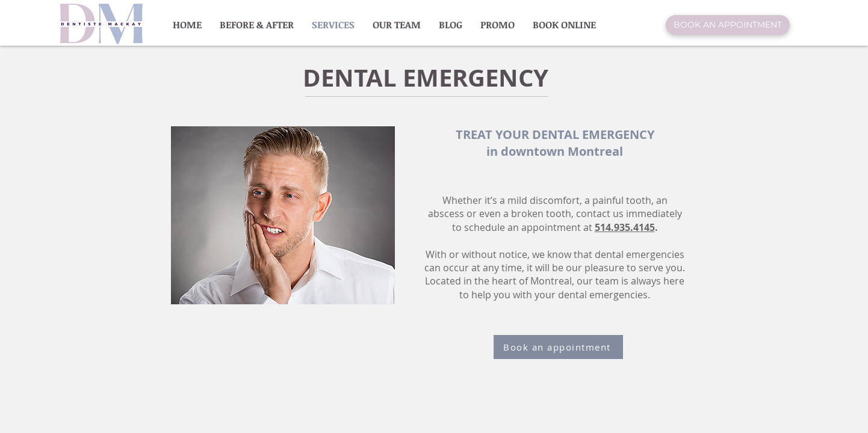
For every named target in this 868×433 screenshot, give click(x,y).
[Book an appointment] (558, 347)
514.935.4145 (625, 227)
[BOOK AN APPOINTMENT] (728, 25)
